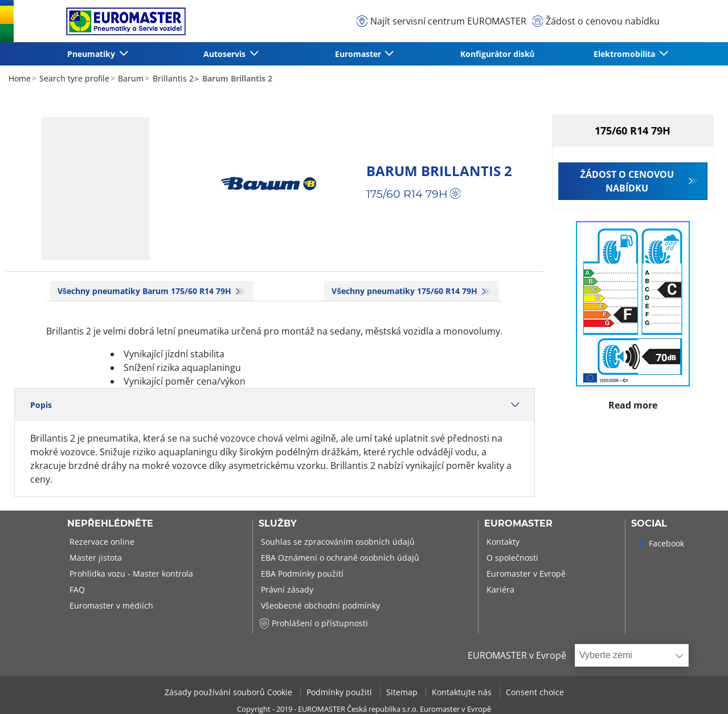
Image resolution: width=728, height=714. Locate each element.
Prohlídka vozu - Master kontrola (130, 574)
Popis (275, 405)
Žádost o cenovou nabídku (627, 181)
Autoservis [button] (226, 54)
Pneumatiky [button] (92, 54)
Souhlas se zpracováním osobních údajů (337, 542)
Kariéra (499, 589)
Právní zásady (286, 589)
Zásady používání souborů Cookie (230, 692)
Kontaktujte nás (463, 692)
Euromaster (518, 524)
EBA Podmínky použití (301, 574)
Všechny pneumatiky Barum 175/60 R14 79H (146, 291)
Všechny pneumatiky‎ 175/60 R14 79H (406, 291)
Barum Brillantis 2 (439, 171)
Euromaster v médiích (110, 605)
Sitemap (403, 692)
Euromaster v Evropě (525, 574)
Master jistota (95, 558)
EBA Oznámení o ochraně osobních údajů (339, 558)
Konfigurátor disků (498, 54)
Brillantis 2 (172, 78)
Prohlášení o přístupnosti (313, 623)
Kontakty (502, 542)
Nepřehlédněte (110, 524)
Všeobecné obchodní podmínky (319, 605)
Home (20, 78)
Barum (130, 78)
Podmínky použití (340, 692)
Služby (278, 524)
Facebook (660, 543)
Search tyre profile (73, 78)
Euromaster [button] (359, 54)
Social (649, 524)
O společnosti (511, 558)
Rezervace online (101, 542)
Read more (633, 402)
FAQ (76, 589)
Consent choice (535, 692)
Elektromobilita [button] (625, 54)
